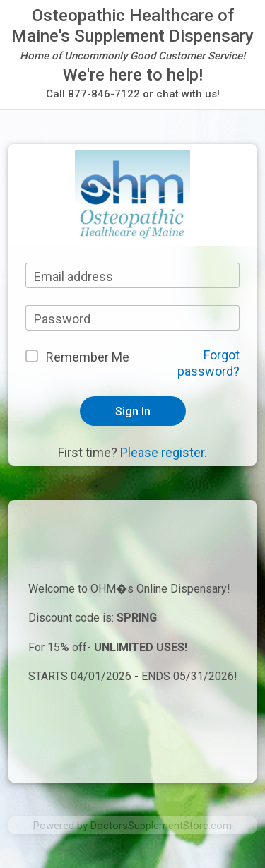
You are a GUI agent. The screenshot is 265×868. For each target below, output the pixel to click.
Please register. (164, 452)
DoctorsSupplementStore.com (161, 826)
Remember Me (88, 357)
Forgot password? (208, 363)
